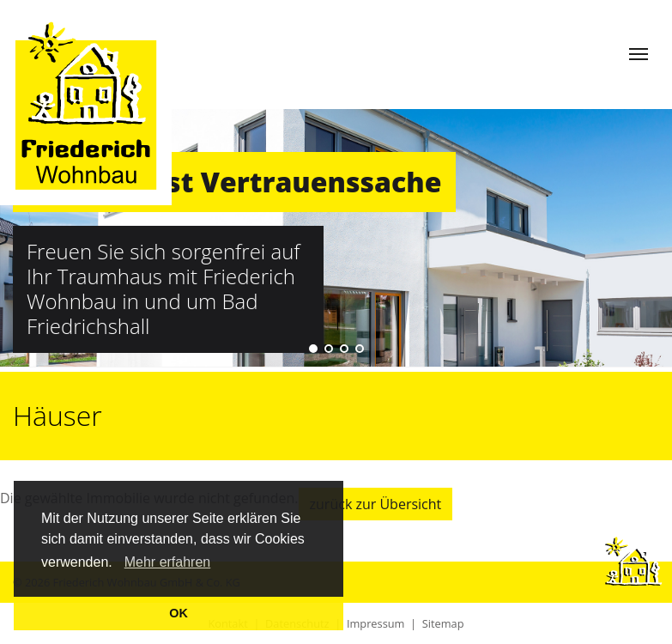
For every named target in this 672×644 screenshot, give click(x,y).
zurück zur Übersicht (376, 504)
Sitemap (443, 623)
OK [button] (179, 613)
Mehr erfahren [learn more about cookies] (168, 562)
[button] (118, 564)
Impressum (376, 623)
